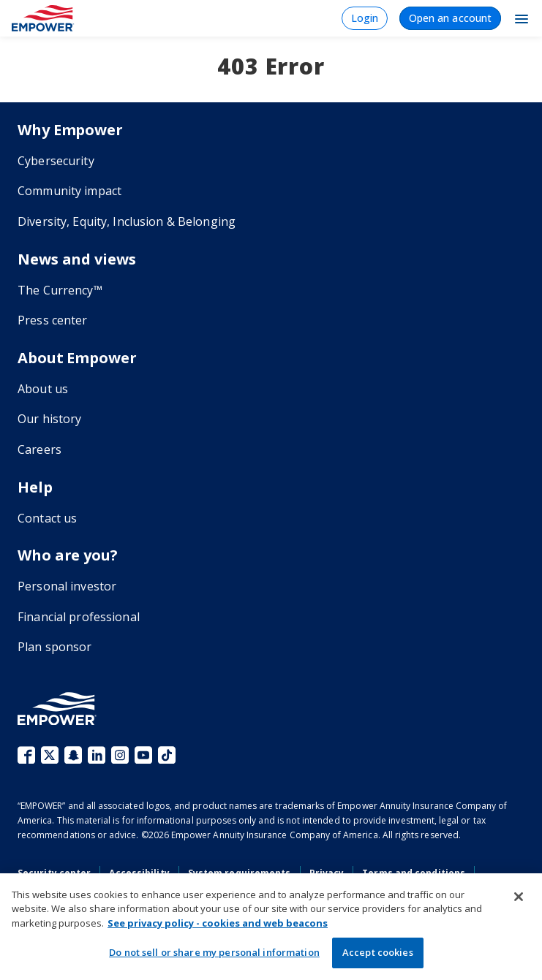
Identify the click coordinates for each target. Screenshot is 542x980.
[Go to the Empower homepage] (57, 709)
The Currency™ (60, 290)
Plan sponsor (55, 647)
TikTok (167, 755)
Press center (53, 320)
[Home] (43, 18)
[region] (271, 927)
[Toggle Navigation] (522, 18)
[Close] (519, 897)
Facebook (26, 755)
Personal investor (67, 586)
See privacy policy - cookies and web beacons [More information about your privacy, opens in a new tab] (218, 923)
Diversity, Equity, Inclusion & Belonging (127, 221)
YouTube (143, 755)
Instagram (120, 755)
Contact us (47, 518)
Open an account (450, 18)
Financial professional (79, 617)
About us (43, 389)
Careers (39, 449)
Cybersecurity (56, 161)
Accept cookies (378, 952)
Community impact (69, 191)
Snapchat (73, 755)
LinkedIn (97, 755)
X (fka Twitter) (50, 755)
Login (365, 18)
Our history (49, 419)
